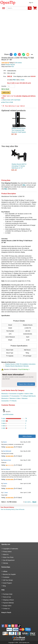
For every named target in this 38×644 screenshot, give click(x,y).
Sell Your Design (8, 580)
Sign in (31, 3)
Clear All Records (20, 509)
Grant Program (7, 583)
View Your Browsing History (8, 509)
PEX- (24, 185)
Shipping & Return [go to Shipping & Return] (8, 600)
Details (22, 80)
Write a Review (27, 436)
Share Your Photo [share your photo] (8, 557)
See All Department (3, 8)
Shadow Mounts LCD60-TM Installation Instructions (20, 364)
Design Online (7, 606)
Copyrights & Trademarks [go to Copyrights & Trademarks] (11, 549)
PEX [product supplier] (13, 66)
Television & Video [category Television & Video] (15, 398)
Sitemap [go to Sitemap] (5, 563)
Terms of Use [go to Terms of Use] (7, 597)
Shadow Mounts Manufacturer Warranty (17, 366)
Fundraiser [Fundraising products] (6, 577)
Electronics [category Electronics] (5, 394)
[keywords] (17, 8)
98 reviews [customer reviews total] (19, 63)
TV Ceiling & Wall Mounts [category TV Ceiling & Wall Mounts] (28, 396)
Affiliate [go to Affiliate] (5, 571)
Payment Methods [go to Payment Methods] (8, 603)
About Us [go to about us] (6, 554)
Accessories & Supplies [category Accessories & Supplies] (16, 394)
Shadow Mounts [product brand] (10, 65)
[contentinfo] (8, 3)
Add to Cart (6, 92)
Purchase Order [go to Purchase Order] (8, 594)
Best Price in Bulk (7, 102)
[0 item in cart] (35, 9)
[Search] (30, 8)
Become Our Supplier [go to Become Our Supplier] (9, 574)
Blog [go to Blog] (4, 586)
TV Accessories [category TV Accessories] (15, 396)
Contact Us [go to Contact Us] (6, 609)
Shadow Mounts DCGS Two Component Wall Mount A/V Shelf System (19, 130)
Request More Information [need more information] (26, 384)
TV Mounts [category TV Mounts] (13, 401)
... (31, 502)
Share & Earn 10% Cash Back (11, 100)
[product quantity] (11, 86)
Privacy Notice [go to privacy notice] (7, 552)
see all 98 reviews (8, 414)
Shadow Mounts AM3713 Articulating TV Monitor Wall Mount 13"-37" (19, 166)
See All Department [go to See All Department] (9, 560)
